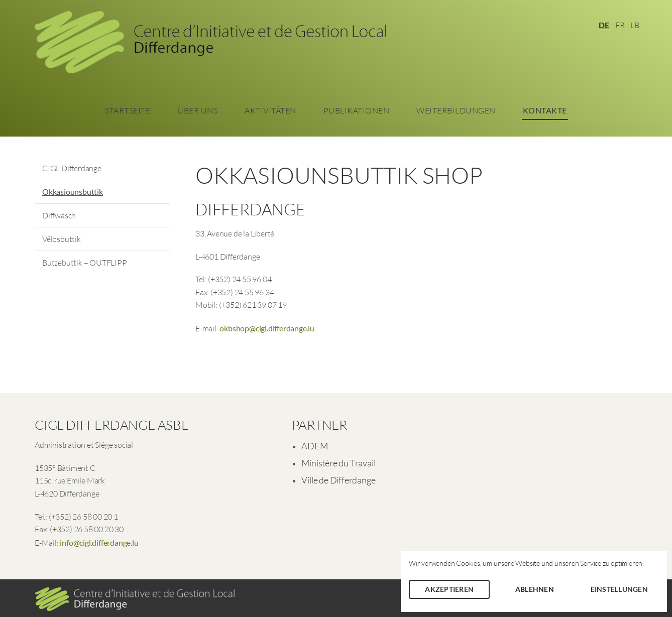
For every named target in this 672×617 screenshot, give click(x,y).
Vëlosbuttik (62, 239)
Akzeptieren (449, 589)
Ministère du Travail (338, 463)
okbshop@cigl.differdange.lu (267, 328)
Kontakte (545, 110)
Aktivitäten (270, 110)
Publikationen (357, 110)
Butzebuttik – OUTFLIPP (85, 263)
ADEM (314, 446)
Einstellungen (619, 589)
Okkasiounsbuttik (73, 192)
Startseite (128, 110)
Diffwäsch (59, 215)
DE (604, 25)
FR (620, 25)
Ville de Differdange (338, 480)
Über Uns (197, 110)
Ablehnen (535, 589)
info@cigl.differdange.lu (99, 542)
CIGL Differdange (72, 168)
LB (635, 25)
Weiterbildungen (456, 110)
